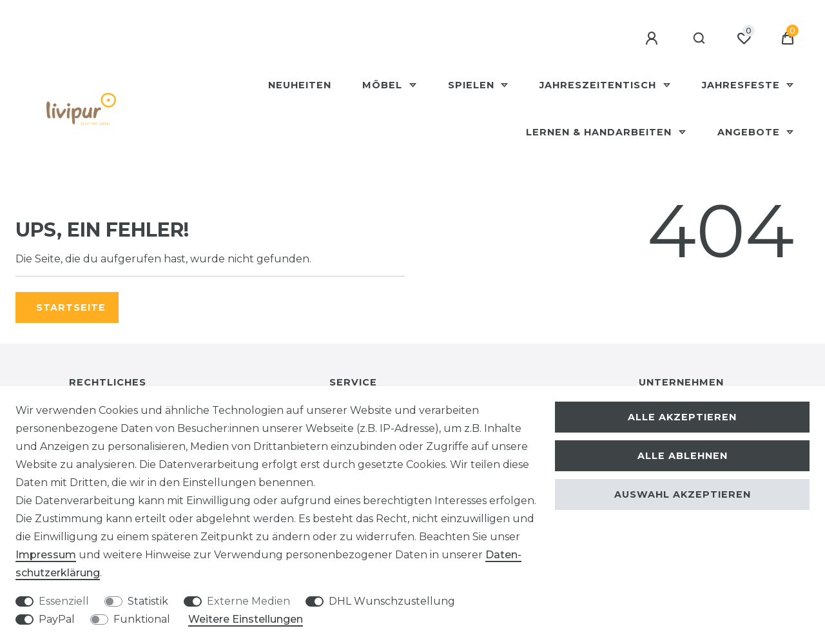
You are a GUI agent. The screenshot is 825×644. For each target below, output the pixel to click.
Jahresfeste (742, 85)
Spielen (473, 85)
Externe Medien (248, 601)
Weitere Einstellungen (246, 619)
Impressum (46, 555)
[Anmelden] (654, 39)
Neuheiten (300, 85)
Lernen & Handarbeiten (600, 132)
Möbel (384, 85)
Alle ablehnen (683, 456)
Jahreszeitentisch (599, 85)
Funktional (142, 619)
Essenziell (64, 601)
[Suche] (700, 39)
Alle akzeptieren (682, 417)
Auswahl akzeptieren (683, 494)
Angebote (750, 132)
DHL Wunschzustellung (392, 601)
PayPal (57, 619)
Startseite (71, 307)
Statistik (148, 601)
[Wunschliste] (744, 39)
